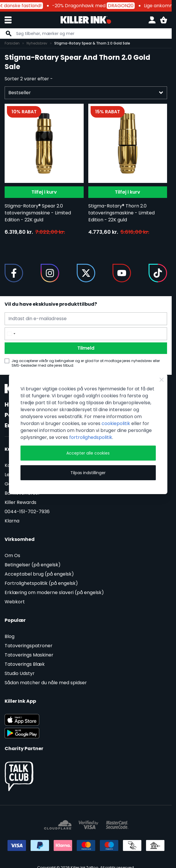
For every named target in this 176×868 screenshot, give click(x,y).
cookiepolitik (116, 423)
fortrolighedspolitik (91, 437)
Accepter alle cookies (88, 453)
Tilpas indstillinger (88, 473)
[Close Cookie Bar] (162, 380)
